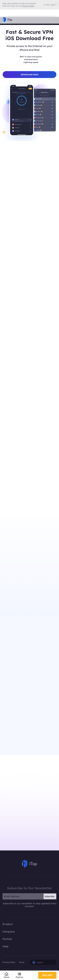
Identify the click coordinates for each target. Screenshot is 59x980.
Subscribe (49, 896)
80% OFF (47, 975)
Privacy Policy (9, 962)
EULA (22, 962)
